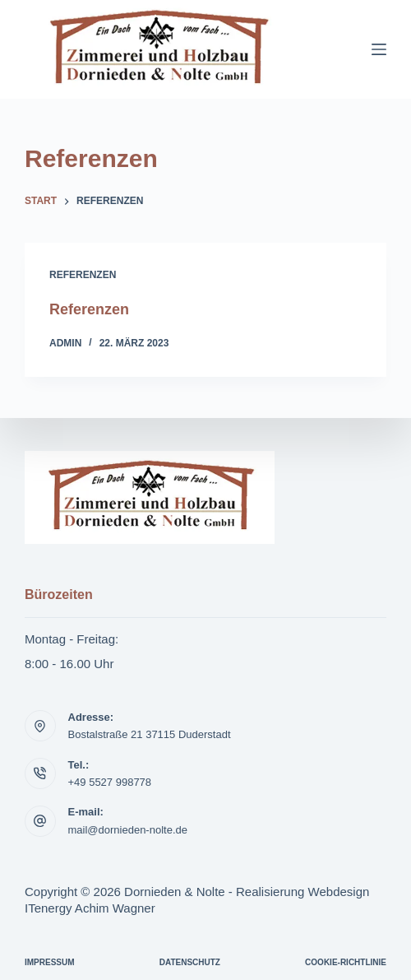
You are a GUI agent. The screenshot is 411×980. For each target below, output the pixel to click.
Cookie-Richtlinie (346, 962)
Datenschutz (190, 962)
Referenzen (83, 275)
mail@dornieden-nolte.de (128, 830)
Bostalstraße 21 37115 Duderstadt (150, 734)
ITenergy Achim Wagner (90, 908)
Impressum (50, 962)
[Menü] (379, 49)
